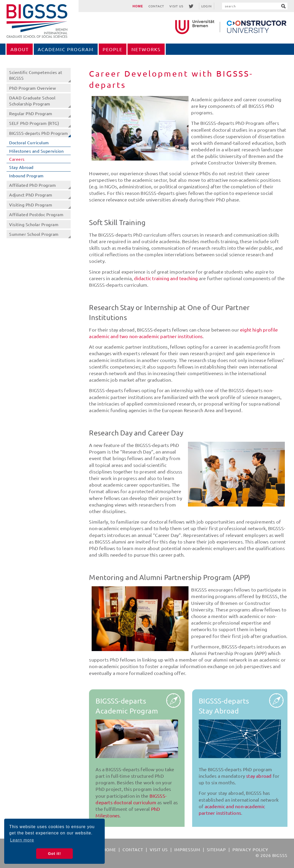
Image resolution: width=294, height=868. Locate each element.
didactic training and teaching (166, 278)
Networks (146, 49)
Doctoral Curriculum (29, 142)
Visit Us (176, 6)
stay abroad (259, 776)
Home (138, 6)
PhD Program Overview (32, 88)
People (113, 49)
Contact (156, 6)
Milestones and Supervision (36, 151)
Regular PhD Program (31, 113)
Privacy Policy (250, 849)
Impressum (187, 849)
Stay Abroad (21, 167)
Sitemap (216, 849)
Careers (17, 159)
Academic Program (66, 49)
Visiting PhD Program (31, 205)
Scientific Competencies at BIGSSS (36, 75)
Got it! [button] (54, 854)
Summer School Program (34, 234)
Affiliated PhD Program (32, 185)
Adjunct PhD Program (31, 195)
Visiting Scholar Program (34, 224)
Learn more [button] (22, 840)
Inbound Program (26, 175)
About (20, 49)
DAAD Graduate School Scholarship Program (32, 100)
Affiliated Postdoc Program (36, 214)
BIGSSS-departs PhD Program (38, 133)
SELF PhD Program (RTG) (34, 123)
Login (207, 6)
